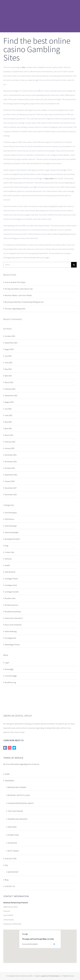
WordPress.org (10, 682)
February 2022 (10, 442)
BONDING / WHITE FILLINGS (19, 795)
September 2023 (11, 343)
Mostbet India (10, 598)
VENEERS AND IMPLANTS (18, 819)
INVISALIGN (12, 843)
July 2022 (8, 409)
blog (6, 546)
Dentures (8, 559)
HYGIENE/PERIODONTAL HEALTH (21, 803)
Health (7, 565)
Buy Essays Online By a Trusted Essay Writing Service (24, 302)
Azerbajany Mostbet (12, 539)
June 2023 (8, 363)
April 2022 (8, 428)
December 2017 (11, 488)
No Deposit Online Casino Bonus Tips (19, 289)
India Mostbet (10, 572)
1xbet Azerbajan (11, 526)
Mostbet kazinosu (11, 605)
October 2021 (10, 468)
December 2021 (11, 455)
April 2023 (8, 376)
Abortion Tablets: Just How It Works (18, 295)
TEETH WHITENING (15, 811)
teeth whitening (11, 631)
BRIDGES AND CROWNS (17, 787)
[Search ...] (37, 265)
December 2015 (11, 495)
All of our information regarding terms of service (21, 764)
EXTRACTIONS (13, 835)
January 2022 (10, 448)
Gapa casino (49, 178)
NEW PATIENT (13, 872)
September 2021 (11, 475)
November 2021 (11, 462)
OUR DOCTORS (11, 859)
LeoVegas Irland (11, 585)
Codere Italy (9, 552)
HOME (7, 774)
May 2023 (8, 369)
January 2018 (10, 481)
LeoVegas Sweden (12, 592)
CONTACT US (10, 886)
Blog (6, 880)
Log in (7, 663)
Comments (11, 676)
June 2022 (8, 415)
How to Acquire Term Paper (15, 282)
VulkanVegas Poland (12, 645)
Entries (9, 669)
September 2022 (11, 395)
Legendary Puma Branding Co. (51, 976)
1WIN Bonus (9, 519)
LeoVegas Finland (11, 579)
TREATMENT (10, 781)
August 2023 (9, 349)
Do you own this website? (30, 944)
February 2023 (10, 389)
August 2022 (9, 402)
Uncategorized (10, 638)
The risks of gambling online (15, 309)
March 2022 (9, 435)
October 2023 (10, 336)
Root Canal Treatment (13, 625)
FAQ (6, 865)
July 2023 (8, 356)
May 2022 (8, 422)
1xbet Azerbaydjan (12, 532)
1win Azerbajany (11, 513)
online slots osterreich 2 (14, 618)
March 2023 (9, 382)
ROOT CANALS (13, 851)
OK (54, 944)
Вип (24, 67)
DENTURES (12, 827)
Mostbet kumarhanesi (13, 612)
